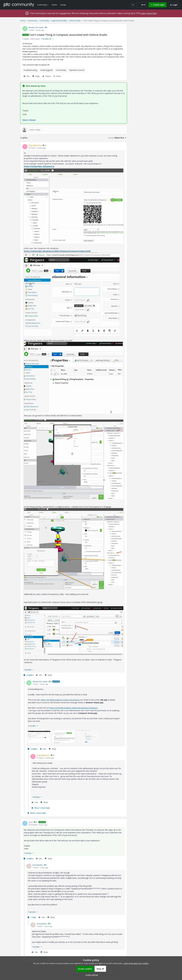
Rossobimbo (38, 865)
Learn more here (149, 13)
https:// (27, 166)
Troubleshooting (30, 70)
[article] (74, 411)
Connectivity (61, 70)
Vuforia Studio (75, 21)
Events (54, 5)
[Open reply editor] (74, 130)
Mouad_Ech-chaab (36, 27)
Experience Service (77, 70)
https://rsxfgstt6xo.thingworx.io (39, 251)
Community (32, 21)
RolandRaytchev (35, 145)
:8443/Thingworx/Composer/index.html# (72, 251)
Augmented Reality (59, 21)
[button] (142, 5)
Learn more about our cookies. (136, 963)
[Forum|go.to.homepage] (19, 5)
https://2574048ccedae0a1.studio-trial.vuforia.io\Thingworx (74, 708)
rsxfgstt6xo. (37, 166)
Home (23, 21)
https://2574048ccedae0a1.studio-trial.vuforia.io (60, 700)
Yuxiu (31, 822)
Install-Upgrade (47, 70)
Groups (63, 5)
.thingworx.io (48, 166)
